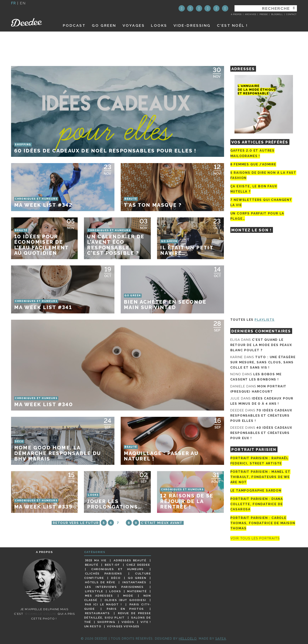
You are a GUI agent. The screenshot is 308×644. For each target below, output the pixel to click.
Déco (116, 578)
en (23, 3)
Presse (264, 14)
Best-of (112, 565)
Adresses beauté (130, 560)
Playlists (265, 320)
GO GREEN (104, 25)
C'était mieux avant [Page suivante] (162, 523)
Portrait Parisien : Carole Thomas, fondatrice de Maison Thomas (263, 523)
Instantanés (134, 582)
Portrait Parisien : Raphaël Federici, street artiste (259, 461)
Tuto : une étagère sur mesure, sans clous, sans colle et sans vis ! (263, 362)
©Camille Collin (40, 614)
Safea (221, 638)
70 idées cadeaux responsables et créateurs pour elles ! (261, 416)
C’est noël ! (233, 25)
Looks (159, 25)
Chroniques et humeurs (117, 569)
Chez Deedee (138, 565)
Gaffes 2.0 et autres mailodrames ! (252, 153)
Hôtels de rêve (100, 582)
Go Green (137, 578)
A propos (236, 14)
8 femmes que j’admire (253, 164)
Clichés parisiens (104, 573)
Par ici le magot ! (103, 604)
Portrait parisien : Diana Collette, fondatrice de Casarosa (257, 504)
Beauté (92, 565)
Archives (250, 14)
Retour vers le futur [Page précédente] (76, 523)
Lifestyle (94, 591)
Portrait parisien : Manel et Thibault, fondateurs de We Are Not (260, 477)
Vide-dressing (192, 25)
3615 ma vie (96, 560)
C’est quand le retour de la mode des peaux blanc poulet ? (261, 345)
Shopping (106, 622)
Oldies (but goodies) (125, 600)
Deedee (32, 22)
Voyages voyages (123, 626)
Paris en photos (125, 609)
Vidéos (128, 622)
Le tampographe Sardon (256, 491)
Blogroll (277, 14)
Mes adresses (99, 596)
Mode (128, 596)
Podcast (74, 25)
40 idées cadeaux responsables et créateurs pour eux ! (261, 433)
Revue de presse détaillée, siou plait (118, 615)
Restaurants (97, 613)
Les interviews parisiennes (114, 587)
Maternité (137, 591)
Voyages (134, 25)
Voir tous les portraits (255, 538)
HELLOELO (188, 638)
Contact (291, 14)
